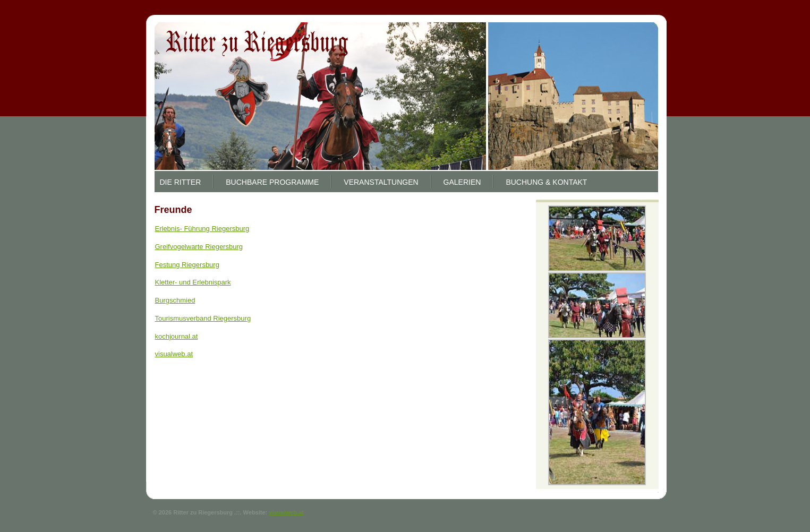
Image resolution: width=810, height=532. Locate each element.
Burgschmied (175, 300)
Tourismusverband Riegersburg (203, 318)
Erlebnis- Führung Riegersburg (202, 229)
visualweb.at (174, 354)
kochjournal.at (177, 336)
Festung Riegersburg (187, 265)
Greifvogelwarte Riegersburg (199, 247)
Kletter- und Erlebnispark (193, 282)
